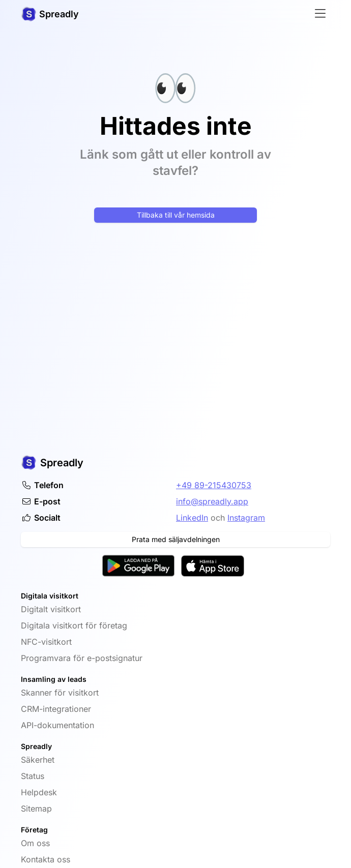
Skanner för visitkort (60, 693)
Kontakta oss (46, 859)
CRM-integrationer (56, 709)
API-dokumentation (57, 725)
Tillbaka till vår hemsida (176, 215)
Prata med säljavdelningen (176, 539)
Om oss (35, 843)
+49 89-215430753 (214, 485)
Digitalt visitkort (51, 609)
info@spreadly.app (212, 501)
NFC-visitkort (46, 642)
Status (33, 776)
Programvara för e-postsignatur (82, 658)
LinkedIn (192, 518)
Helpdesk (39, 792)
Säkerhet (38, 760)
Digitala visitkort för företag (74, 625)
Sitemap (36, 809)
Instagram (246, 518)
